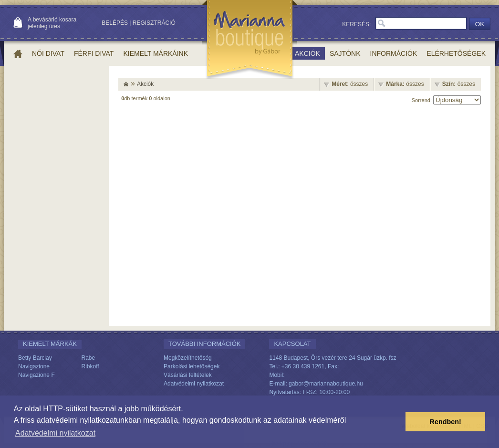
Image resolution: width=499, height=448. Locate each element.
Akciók (145, 84)
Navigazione (34, 366)
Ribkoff (90, 366)
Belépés (115, 23)
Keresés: (356, 24)
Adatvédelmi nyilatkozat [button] (55, 433)
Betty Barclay (35, 358)
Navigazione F (36, 375)
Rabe (88, 358)
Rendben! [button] (446, 422)
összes (405, 84)
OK (480, 24)
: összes (350, 84)
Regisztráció (154, 23)
